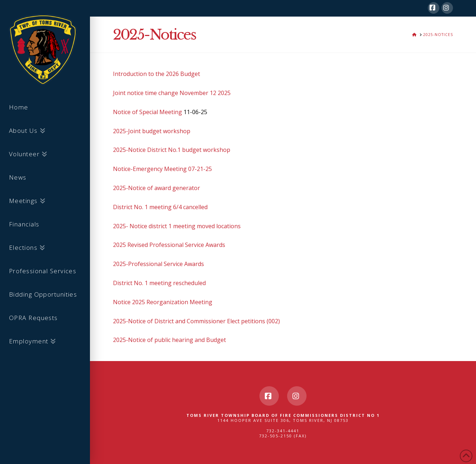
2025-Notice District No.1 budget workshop (172, 150)
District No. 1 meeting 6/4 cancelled (160, 207)
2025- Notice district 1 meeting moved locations (177, 226)
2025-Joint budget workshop (152, 131)
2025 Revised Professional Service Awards (169, 245)
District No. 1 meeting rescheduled (159, 283)
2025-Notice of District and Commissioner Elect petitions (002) (196, 321)
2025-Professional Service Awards (158, 264)
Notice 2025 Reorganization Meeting (163, 302)
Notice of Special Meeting (148, 112)
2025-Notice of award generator (157, 188)
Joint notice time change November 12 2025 (172, 93)
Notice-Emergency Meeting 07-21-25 (162, 169)
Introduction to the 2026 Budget (157, 74)
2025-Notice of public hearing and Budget (169, 340)
